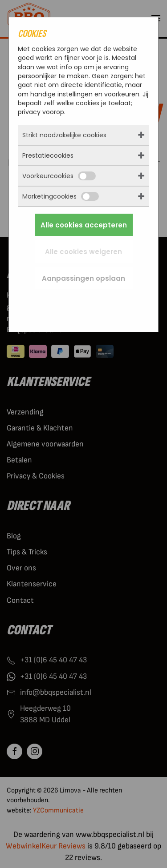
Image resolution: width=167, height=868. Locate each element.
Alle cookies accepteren (84, 225)
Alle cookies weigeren (83, 252)
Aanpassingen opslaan (83, 278)
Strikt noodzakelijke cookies (64, 135)
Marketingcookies (61, 196)
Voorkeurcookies (59, 176)
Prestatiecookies (48, 155)
